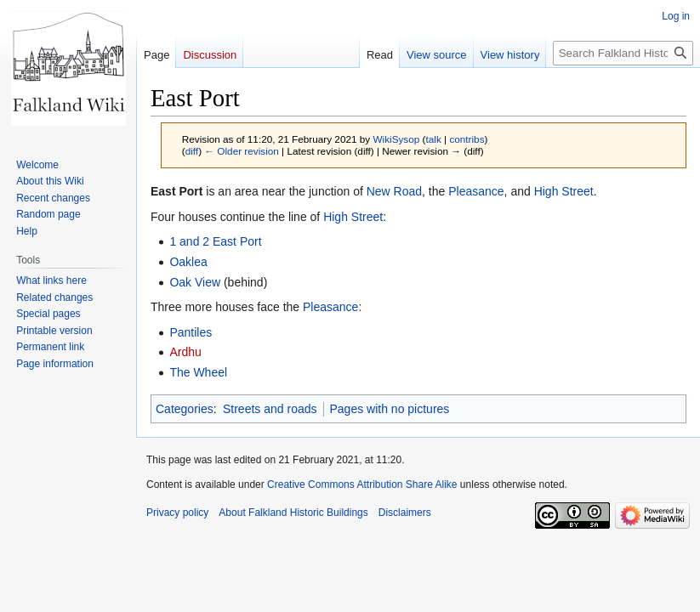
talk (433, 139)
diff (192, 151)
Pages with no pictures (390, 409)
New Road (394, 191)
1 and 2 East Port (215, 241)
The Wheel (198, 372)
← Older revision (242, 151)
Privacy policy (177, 513)
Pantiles (191, 332)
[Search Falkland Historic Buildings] (623, 53)
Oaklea (188, 262)
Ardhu (185, 352)
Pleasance (476, 191)
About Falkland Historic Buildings (293, 513)
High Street (564, 191)
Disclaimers (405, 513)
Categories (185, 409)
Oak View (195, 282)
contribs (467, 139)
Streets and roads (270, 409)
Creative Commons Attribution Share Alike (362, 484)
